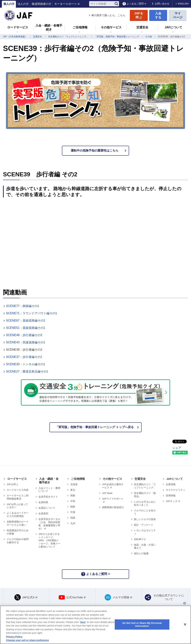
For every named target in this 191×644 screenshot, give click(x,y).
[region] (95, 625)
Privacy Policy (14, 637)
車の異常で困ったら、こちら (108, 15)
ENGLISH (183, 4)
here (83, 622)
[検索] (116, 4)
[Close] (185, 624)
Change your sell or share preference (27, 640)
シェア (177, 448)
